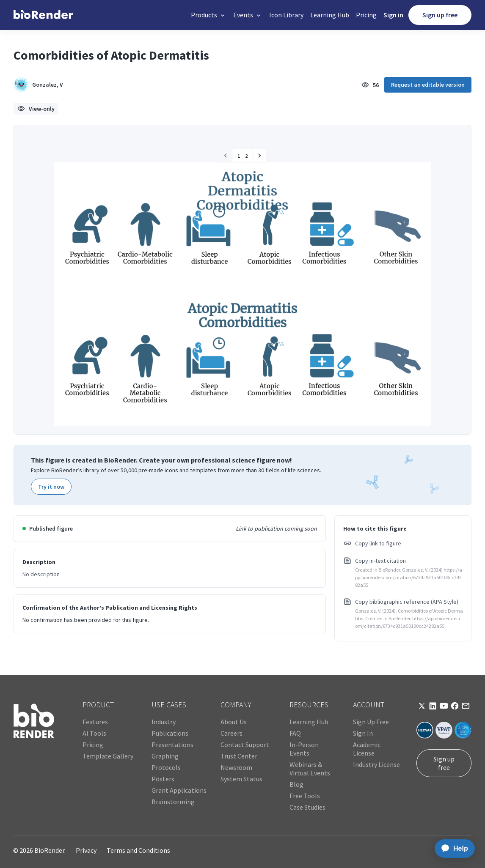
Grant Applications (179, 790)
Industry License (376, 764)
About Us (234, 722)
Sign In (363, 733)
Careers (231, 733)
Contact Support (245, 745)
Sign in (393, 15)
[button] (209, 15)
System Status (241, 779)
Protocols (166, 767)
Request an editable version (428, 85)
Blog (296, 784)
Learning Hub (330, 15)
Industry (164, 722)
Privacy (86, 850)
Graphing (165, 756)
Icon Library (286, 15)
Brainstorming (173, 802)
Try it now (51, 487)
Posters (163, 779)
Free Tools (305, 796)
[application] (452, 849)
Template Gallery (108, 756)
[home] (43, 15)
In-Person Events (304, 749)
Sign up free (440, 15)
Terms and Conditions (138, 850)
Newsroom (236, 767)
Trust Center (239, 756)
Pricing (366, 15)
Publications (170, 733)
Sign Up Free (371, 722)
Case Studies (307, 807)
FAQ (295, 733)
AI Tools (94, 733)
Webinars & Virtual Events (310, 769)
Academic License (367, 749)
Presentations (172, 745)
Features (95, 722)
